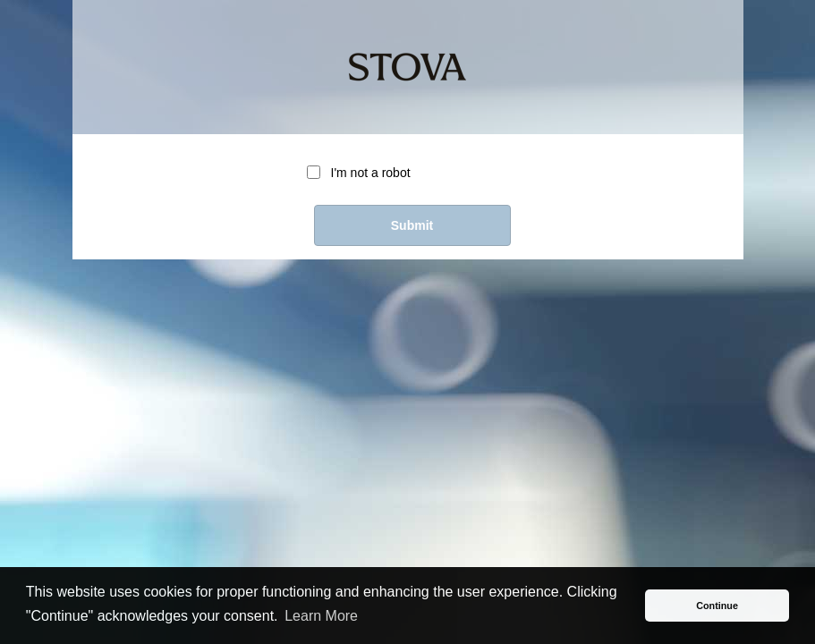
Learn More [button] (321, 616)
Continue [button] (717, 606)
